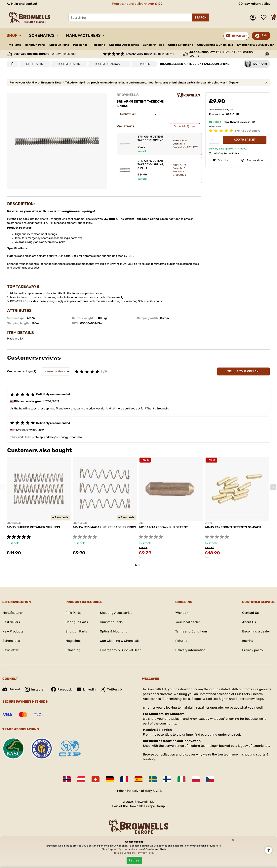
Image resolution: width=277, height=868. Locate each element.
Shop (12, 35)
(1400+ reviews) (150, 54)
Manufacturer (13, 613)
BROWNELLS (128, 95)
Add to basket (245, 140)
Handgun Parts (35, 45)
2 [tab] (140, 567)
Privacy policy (253, 650)
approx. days (235, 149)
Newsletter (10, 650)
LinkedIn (86, 689)
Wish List (221, 160)
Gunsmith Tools (154, 45)
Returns (181, 641)
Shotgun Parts (59, 45)
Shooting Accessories (124, 45)
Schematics (42, 35)
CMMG (208, 523)
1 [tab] (137, 567)
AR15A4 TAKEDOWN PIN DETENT (163, 527)
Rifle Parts (14, 45)
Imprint (248, 641)
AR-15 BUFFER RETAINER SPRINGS (33, 527)
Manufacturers (83, 35)
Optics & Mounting (181, 45)
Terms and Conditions (191, 631)
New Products (13, 631)
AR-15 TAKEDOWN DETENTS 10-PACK (233, 527)
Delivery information (190, 650)
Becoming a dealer (256, 631)
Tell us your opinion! (243, 371)
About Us (249, 622)
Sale (264, 35)
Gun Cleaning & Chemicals (215, 45)
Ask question (252, 160)
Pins (141, 557)
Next (273, 487)
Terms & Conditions (125, 853)
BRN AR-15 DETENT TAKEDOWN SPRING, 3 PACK (151, 164)
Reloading (98, 45)
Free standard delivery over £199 (137, 4)
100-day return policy (254, 4)
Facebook (61, 689)
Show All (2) (181, 126)
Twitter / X (111, 689)
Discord (11, 689)
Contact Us (250, 613)
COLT (142, 523)
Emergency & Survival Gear (255, 45)
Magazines (80, 45)
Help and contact (22, 4)
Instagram (36, 689)
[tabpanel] (39, 509)
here (218, 846)
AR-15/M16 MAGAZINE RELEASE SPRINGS (104, 527)
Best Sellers (11, 622)
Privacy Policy (146, 853)
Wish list (265, 18)
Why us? (182, 613)
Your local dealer (188, 622)
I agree (134, 860)
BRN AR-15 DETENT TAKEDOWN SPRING (150, 138)
